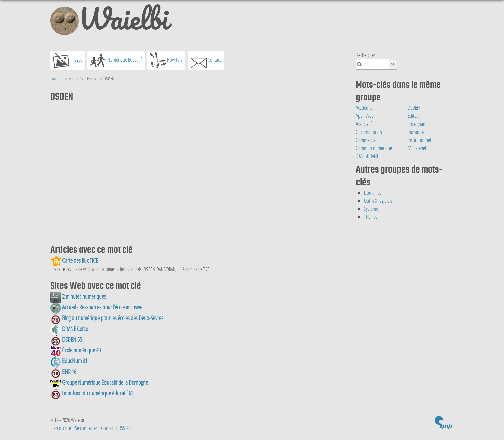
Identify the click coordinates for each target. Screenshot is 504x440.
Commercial (366, 140)
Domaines (373, 192)
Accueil (57, 78)
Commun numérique (374, 148)
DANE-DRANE (367, 156)
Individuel (416, 132)
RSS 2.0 (125, 428)
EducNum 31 (69, 361)
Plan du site (61, 428)
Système (371, 209)
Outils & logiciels (378, 201)
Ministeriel (417, 148)
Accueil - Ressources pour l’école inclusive (96, 307)
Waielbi (109, 21)
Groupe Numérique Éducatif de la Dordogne (99, 382)
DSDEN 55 (66, 339)
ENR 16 (63, 372)
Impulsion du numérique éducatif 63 (92, 393)
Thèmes (371, 217)
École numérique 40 (76, 350)
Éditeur (414, 116)
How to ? (166, 60)
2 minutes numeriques (78, 297)
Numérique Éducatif (116, 60)
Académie (364, 108)
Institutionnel (419, 140)
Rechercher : (367, 55)
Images (68, 60)
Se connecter (86, 428)
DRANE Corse (69, 329)
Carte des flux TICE (74, 261)
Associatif (364, 124)
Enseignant (417, 124)
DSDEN (414, 108)
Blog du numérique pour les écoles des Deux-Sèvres (107, 318)
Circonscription (369, 132)
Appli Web (365, 116)
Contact (206, 60)
